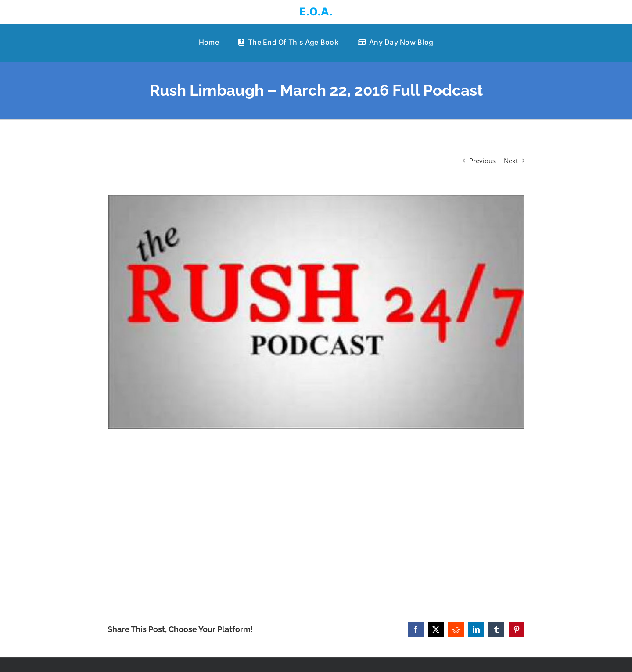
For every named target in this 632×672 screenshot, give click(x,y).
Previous (482, 161)
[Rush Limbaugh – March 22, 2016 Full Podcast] (316, 312)
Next (511, 161)
